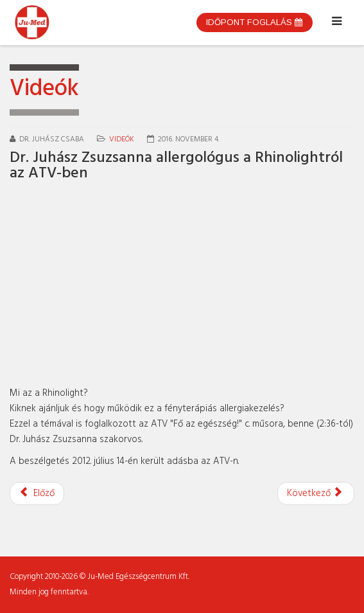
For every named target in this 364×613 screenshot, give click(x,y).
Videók (122, 139)
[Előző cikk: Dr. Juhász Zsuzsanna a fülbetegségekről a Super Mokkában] (37, 493)
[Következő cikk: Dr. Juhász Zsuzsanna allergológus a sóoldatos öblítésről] (316, 493)
